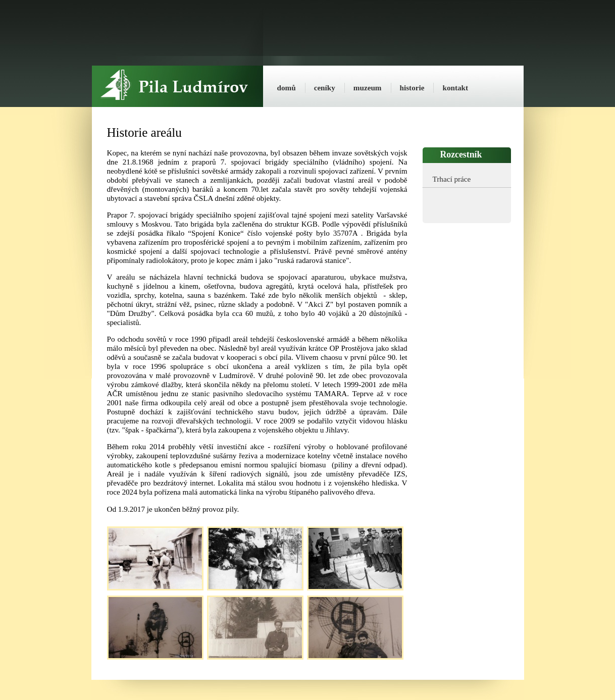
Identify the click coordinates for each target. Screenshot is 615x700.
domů (287, 88)
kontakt (455, 88)
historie (412, 88)
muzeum (368, 88)
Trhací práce (452, 179)
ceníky (325, 88)
